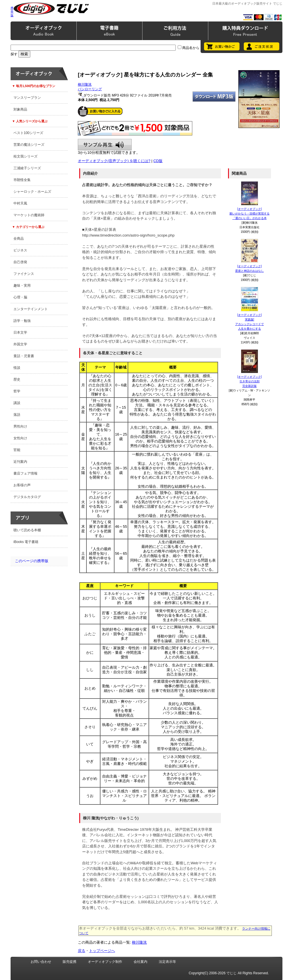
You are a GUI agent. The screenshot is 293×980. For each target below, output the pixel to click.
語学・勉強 (22, 321)
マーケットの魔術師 (29, 215)
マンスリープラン (27, 98)
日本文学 (20, 332)
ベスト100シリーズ (28, 133)
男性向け (20, 426)
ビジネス (20, 250)
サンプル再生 (105, 145)
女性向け (20, 438)
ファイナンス (24, 274)
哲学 (17, 391)
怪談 (17, 368)
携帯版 (12, 12)
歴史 (17, 379)
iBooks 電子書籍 (26, 542)
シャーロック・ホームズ (32, 192)
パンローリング (90, 89)
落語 (17, 415)
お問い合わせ (41, 962)
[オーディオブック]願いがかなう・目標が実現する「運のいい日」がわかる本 (250, 213)
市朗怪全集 (22, 180)
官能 (17, 450)
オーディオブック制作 (105, 962)
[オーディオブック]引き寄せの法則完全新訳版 (250, 381)
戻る (82, 951)
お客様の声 (22, 485)
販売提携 (70, 962)
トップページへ (102, 951)
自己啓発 (20, 262)
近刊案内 (20, 462)
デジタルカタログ (27, 497)
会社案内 (140, 962)
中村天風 (20, 203)
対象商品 (20, 109)
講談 (17, 403)
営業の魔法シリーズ (29, 145)
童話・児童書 (24, 356)
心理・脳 (20, 297)
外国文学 (20, 344)
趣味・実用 (22, 286)
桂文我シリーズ (25, 156)
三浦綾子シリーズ (27, 168)
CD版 (158, 161)
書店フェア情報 (25, 473)
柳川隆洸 (85, 84)
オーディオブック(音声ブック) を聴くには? (114, 161)
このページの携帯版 (32, 561)
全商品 (19, 239)
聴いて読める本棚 (27, 530)
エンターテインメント (31, 309)
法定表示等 (167, 962)
